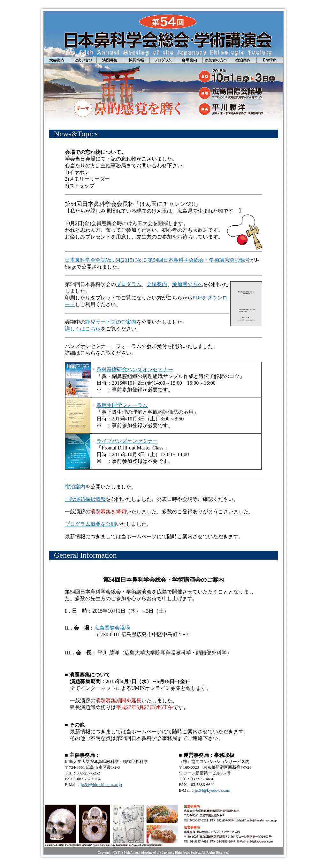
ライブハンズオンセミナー (127, 441)
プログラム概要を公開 (90, 524)
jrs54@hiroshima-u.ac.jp (101, 785)
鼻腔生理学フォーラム (122, 405)
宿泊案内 (75, 487)
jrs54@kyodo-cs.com (213, 790)
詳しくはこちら (83, 329)
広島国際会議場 (112, 628)
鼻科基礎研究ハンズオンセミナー (135, 370)
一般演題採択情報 (85, 499)
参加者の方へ (187, 284)
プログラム (129, 284)
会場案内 (157, 284)
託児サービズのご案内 (111, 322)
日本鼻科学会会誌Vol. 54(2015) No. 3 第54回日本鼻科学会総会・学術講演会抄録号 (157, 260)
